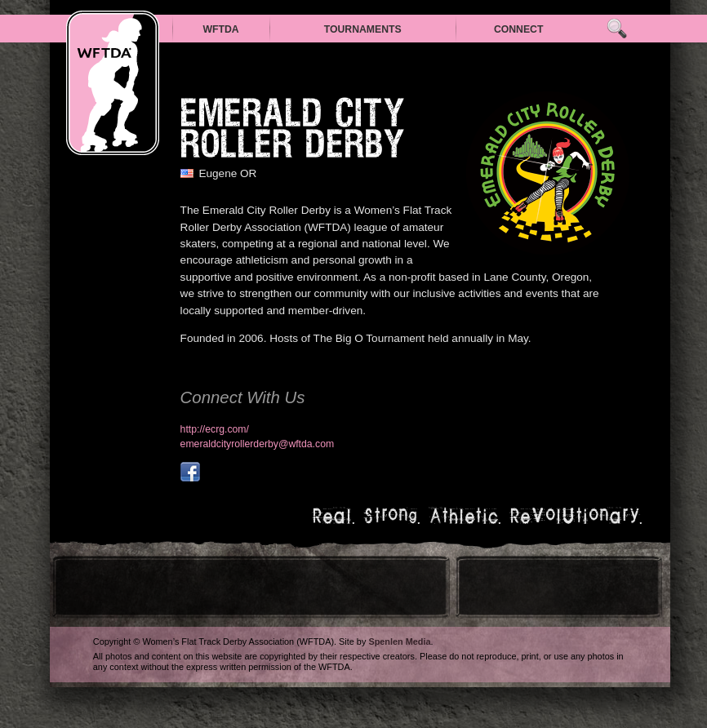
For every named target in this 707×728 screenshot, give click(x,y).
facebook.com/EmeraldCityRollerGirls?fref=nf (190, 472)
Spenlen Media (399, 641)
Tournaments (363, 29)
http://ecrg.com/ (215, 429)
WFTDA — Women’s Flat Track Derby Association (113, 83)
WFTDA (220, 29)
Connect (519, 29)
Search (617, 29)
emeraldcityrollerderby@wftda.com (258, 444)
